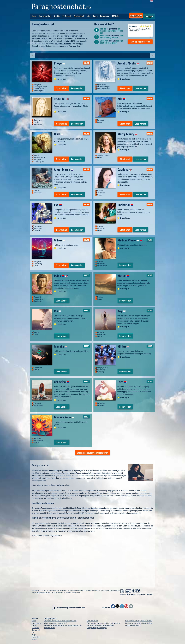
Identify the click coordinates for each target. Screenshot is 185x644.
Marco (123, 276)
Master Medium (49, 628)
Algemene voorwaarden (76, 590)
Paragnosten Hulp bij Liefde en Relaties (139, 621)
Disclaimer (35, 590)
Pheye (59, 63)
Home (34, 16)
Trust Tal (61, 99)
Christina (62, 382)
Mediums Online (92, 621)
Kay (121, 311)
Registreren (136, 16)
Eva (58, 205)
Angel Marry (64, 170)
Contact (44, 590)
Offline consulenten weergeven (93, 453)
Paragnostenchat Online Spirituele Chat (139, 623)
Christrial (125, 205)
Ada (121, 99)
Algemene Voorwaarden (70, 46)
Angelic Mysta (128, 63)
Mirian (123, 346)
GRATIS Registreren (140, 42)
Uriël (59, 134)
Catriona (125, 170)
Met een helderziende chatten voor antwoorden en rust (63, 625)
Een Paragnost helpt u (133, 625)
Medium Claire (130, 240)
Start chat (61, 88)
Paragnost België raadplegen (97, 628)
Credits (57, 16)
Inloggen (149, 16)
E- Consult (67, 16)
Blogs (95, 16)
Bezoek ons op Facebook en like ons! (68, 608)
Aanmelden (105, 16)
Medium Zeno (64, 417)
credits (81, 493)
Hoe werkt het (45, 16)
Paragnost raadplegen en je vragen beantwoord (60, 621)
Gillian (60, 240)
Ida (58, 311)
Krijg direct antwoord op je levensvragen (100, 625)
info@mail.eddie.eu (43, 593)
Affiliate (115, 16)
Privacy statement (92, 590)
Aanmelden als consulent (57, 590)
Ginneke (61, 346)
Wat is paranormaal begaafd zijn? (55, 623)
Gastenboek (79, 16)
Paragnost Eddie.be (63, 44)
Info (88, 16)
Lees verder (77, 88)
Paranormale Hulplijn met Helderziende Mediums (103, 623)
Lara (122, 382)
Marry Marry (127, 134)
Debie (61, 276)
